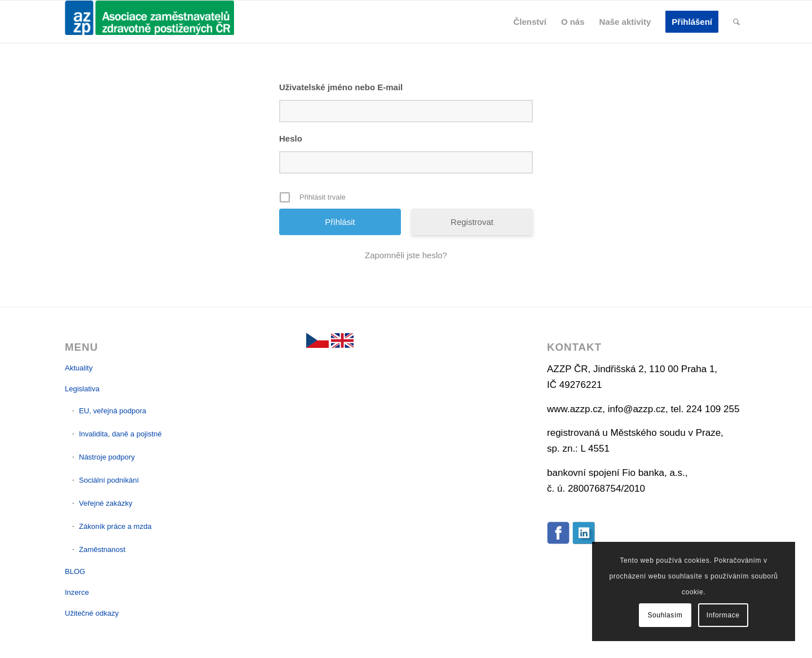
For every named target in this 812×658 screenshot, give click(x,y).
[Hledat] (736, 22)
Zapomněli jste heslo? (406, 255)
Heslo (291, 138)
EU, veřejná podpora (112, 411)
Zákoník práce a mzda (115, 526)
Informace (723, 615)
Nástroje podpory (107, 457)
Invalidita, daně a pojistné (120, 434)
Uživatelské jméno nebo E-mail (341, 87)
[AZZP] (149, 22)
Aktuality (79, 368)
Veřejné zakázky (106, 503)
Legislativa (82, 389)
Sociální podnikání (109, 480)
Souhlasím (665, 615)
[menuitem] (530, 22)
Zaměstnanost (102, 549)
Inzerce (77, 592)
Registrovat (472, 222)
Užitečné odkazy (92, 613)
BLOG (75, 571)
